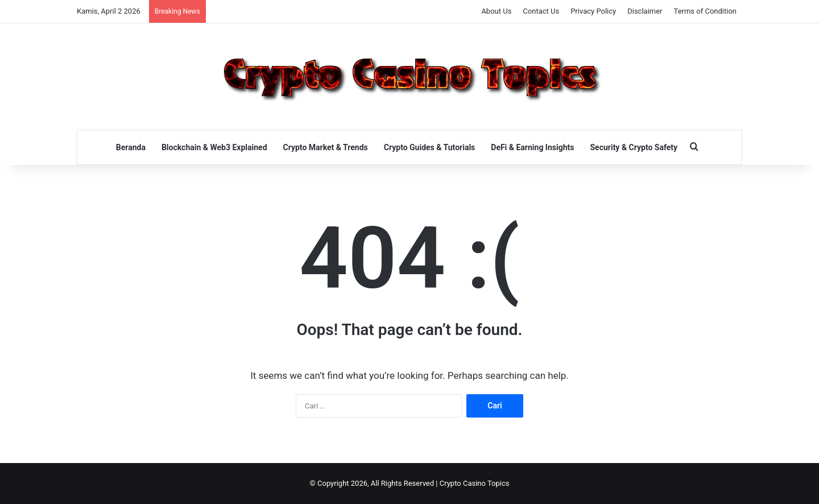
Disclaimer (645, 11)
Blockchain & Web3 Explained (214, 147)
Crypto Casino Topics (475, 483)
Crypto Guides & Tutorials (429, 147)
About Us (496, 11)
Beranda (131, 147)
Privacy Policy (593, 11)
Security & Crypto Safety (634, 147)
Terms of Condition (705, 11)
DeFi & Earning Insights (532, 147)
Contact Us (541, 11)
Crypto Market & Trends (326, 147)
